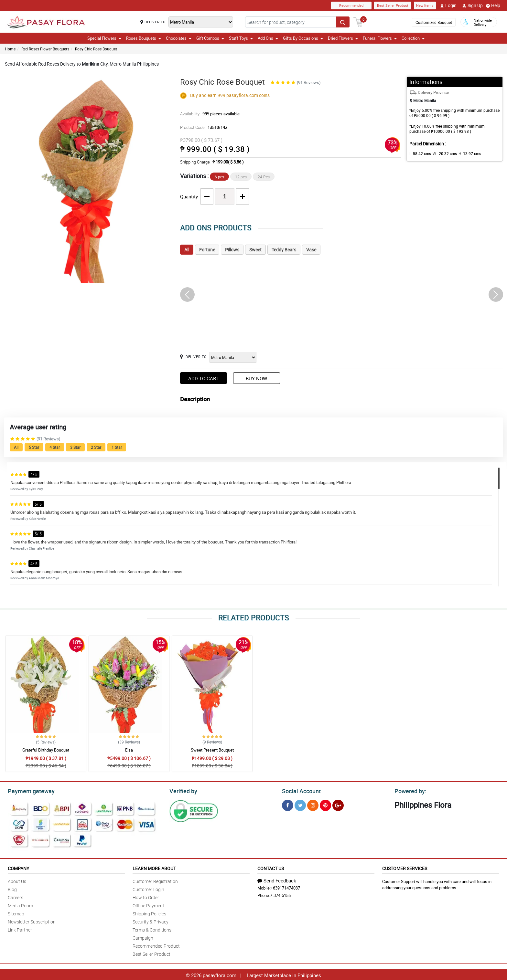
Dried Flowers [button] (343, 38)
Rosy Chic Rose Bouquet (96, 49)
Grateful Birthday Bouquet (46, 750)
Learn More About (154, 867)
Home (10, 49)
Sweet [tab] (255, 250)
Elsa (129, 750)
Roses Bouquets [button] (144, 38)
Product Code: (203, 127)
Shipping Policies (149, 913)
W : (442, 153)
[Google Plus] (338, 804)
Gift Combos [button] (210, 38)
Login (448, 5)
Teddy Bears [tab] (284, 250)
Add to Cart (203, 378)
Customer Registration (155, 880)
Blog (12, 888)
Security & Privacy (151, 921)
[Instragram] (313, 804)
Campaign (143, 937)
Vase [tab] (311, 250)
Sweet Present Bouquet (212, 750)
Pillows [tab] (232, 250)
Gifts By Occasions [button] (303, 38)
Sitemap (16, 913)
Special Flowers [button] (104, 38)
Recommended (351, 5)
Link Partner (20, 929)
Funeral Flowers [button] (380, 38)
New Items (425, 5)
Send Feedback (277, 880)
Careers (16, 896)
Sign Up (473, 5)
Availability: (208, 114)
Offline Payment (148, 905)
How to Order (146, 896)
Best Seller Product (393, 5)
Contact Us (271, 867)
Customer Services (405, 867)
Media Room (20, 905)
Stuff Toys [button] (241, 38)
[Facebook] (288, 804)
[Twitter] (300, 804)
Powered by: (409, 790)
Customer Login (148, 888)
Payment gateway (28, 790)
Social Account (300, 790)
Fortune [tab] (207, 250)
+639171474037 (285, 887)
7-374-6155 (280, 894)
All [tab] (187, 250)
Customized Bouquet (434, 22)
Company (18, 867)
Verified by (182, 790)
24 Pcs (264, 177)
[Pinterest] (325, 804)
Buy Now (256, 378)
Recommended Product (156, 945)
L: (419, 153)
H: (464, 153)
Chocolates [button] (179, 38)
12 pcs (241, 177)
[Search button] (343, 22)
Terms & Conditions (152, 929)
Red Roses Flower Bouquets (45, 49)
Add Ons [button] (268, 38)
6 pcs (219, 177)
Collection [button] (413, 38)
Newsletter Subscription (32, 921)
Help (493, 5)
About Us (17, 880)
